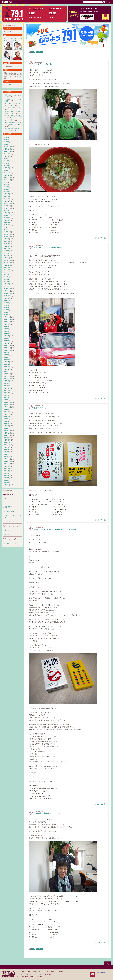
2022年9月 (7, 239)
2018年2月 (7, 369)
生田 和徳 (14, 38)
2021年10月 (7, 265)
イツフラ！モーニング (10, 521)
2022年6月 (7, 246)
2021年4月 (7, 279)
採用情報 (50, 974)
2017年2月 (7, 398)
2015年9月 (7, 438)
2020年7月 (7, 300)
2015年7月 (7, 442)
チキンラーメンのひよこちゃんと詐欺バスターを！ (56, 530)
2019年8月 (7, 327)
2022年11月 (7, 234)
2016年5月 (7, 419)
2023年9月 (7, 211)
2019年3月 (7, 338)
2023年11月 (7, 206)
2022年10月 (7, 237)
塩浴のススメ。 (41, 408)
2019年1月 (7, 343)
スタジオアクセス (33, 972)
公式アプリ (60, 972)
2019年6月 (7, 331)
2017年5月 (7, 390)
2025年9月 (7, 154)
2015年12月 (7, 431)
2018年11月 (7, 348)
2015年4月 (7, 450)
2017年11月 (7, 376)
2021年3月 (7, 282)
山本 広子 (6, 534)
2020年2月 (7, 312)
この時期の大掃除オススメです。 (48, 814)
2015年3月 (7, 452)
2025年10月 (7, 151)
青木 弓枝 (6, 38)
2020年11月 (7, 291)
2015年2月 (7, 454)
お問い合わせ (43, 974)
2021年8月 (7, 270)
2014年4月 (7, 478)
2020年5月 (7, 305)
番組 (105, 238)
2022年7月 (7, 244)
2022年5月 (7, 248)
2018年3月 (7, 367)
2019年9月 (7, 324)
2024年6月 (7, 189)
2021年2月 (7, 284)
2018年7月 (7, 357)
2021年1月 (7, 286)
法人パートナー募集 (44, 972)
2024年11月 (7, 177)
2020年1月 (7, 315)
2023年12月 (7, 204)
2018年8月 (7, 355)
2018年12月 (7, 345)
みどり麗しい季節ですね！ (13, 108)
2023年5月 (7, 220)
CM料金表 (53, 972)
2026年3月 (7, 140)
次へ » (41, 52)
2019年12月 (7, 317)
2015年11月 (7, 433)
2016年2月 (7, 426)
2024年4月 (7, 194)
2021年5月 (7, 277)
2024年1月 (7, 201)
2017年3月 (7, 395)
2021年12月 (7, 260)
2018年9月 (7, 353)
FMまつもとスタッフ (10, 543)
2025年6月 (7, 161)
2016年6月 (7, 416)
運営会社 (24, 972)
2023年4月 (7, 222)
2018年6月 (7, 360)
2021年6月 (7, 275)
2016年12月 (7, 402)
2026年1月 (7, 144)
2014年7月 (7, 471)
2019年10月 (7, 322)
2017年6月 (7, 388)
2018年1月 (7, 372)
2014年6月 (7, 473)
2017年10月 (7, 379)
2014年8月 (7, 468)
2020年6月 (7, 303)
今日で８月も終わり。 (43, 64)
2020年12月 (7, 289)
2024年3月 (7, 196)
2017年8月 (7, 383)
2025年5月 (7, 163)
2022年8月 (7, 241)
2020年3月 (7, 310)
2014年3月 (7, 480)
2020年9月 (7, 296)
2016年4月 (7, 421)
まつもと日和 (7, 503)
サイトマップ (21, 974)
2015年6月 (7, 445)
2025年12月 (7, 147)
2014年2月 (7, 483)
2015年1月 (7, 457)
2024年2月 (7, 199)
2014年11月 (7, 461)
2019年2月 (7, 341)
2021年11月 (7, 263)
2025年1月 (7, 173)
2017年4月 (7, 393)
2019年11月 (7, 319)
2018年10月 (7, 350)
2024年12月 (7, 175)
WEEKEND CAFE (9, 511)
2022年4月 (7, 251)
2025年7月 (7, 159)
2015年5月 (7, 447)
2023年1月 (7, 230)
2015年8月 (7, 440)
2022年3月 (7, 253)
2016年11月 (7, 405)
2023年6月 (7, 218)
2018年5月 (7, 362)
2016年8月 (7, 412)
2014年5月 (7, 476)
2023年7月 (7, 215)
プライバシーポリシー (32, 974)
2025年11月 (7, 149)
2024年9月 (7, 182)
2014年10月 (7, 464)
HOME (19, 972)
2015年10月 (7, 435)
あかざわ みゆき (13, 40)
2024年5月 (7, 192)
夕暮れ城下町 (7, 507)
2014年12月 (7, 459)
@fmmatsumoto (101, 972)
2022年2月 (7, 256)
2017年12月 (7, 374)
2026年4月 (7, 137)
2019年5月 (7, 334)
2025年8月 (7, 156)
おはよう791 (99, 238)
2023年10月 (7, 208)
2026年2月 (7, 142)
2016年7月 (7, 414)
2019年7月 (7, 329)
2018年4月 (7, 364)
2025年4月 (7, 166)
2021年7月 (7, 272)
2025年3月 (7, 168)
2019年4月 (7, 336)
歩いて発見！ (9, 120)
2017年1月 (7, 400)
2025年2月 (7, 170)
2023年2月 (7, 227)
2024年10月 (7, 180)
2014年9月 (7, 466)
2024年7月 (7, 187)
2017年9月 (7, 381)
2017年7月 (7, 386)
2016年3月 (7, 424)
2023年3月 (7, 225)
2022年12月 (7, 232)
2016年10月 (7, 407)
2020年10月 (7, 293)
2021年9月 (7, 267)
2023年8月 (7, 213)
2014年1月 (7, 485)
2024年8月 (7, 185)
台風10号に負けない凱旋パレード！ (49, 248)
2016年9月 (7, 409)
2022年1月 (7, 258)
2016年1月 (7, 428)
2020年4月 (7, 308)
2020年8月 (7, 298)
